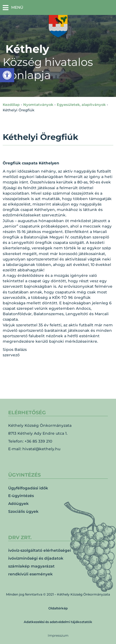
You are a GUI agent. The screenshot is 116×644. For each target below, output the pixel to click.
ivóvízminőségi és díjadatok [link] (36, 558)
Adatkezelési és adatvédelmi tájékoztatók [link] (58, 622)
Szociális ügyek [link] (23, 511)
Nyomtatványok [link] (38, 105)
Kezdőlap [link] (11, 105)
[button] (13, 7)
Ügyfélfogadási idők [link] (28, 488)
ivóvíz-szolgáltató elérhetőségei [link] (40, 550)
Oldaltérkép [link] (58, 608)
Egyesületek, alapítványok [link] (81, 105)
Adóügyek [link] (18, 504)
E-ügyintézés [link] (21, 496)
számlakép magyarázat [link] (31, 566)
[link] (7, 75)
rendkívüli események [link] (30, 574)
